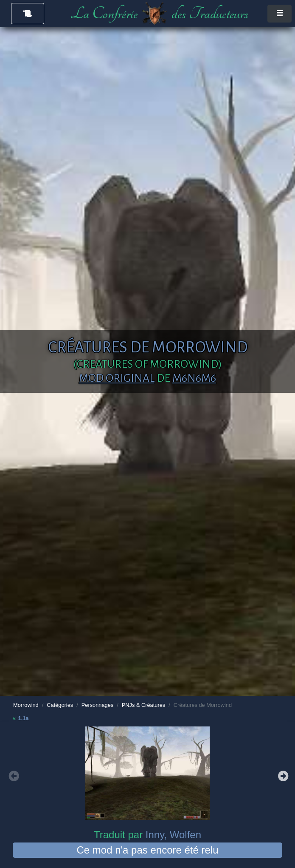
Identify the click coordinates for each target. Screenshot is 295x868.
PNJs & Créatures (143, 705)
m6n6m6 (194, 378)
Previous (13, 775)
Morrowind (26, 705)
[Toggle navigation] (280, 14)
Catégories (60, 705)
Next (282, 775)
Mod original (117, 378)
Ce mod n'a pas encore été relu (147, 850)
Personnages (97, 705)
